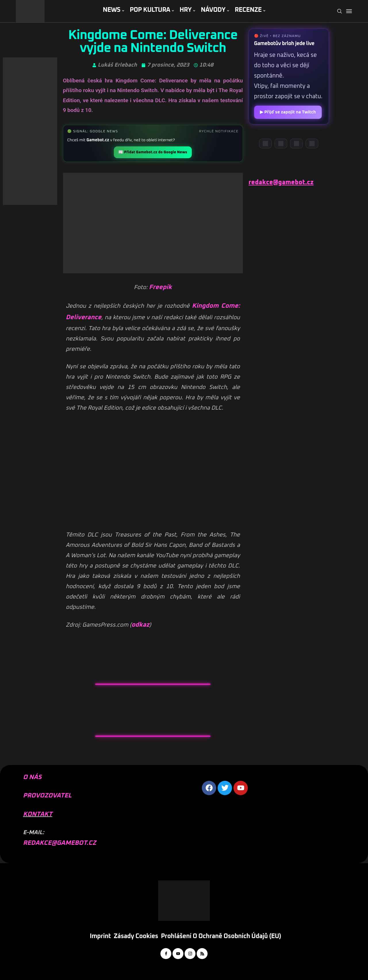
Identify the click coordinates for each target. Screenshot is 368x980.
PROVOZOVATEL (47, 796)
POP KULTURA (150, 10)
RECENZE (248, 10)
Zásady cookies (136, 936)
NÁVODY (213, 10)
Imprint (100, 936)
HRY (185, 10)
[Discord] (265, 144)
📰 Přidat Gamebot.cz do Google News (153, 152)
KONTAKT (38, 814)
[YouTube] (281, 144)
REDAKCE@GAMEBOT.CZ (60, 843)
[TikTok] (312, 144)
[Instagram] (296, 144)
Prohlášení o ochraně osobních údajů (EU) (221, 936)
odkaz (140, 625)
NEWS (111, 10)
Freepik (160, 287)
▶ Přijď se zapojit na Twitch (288, 112)
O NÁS (32, 777)
